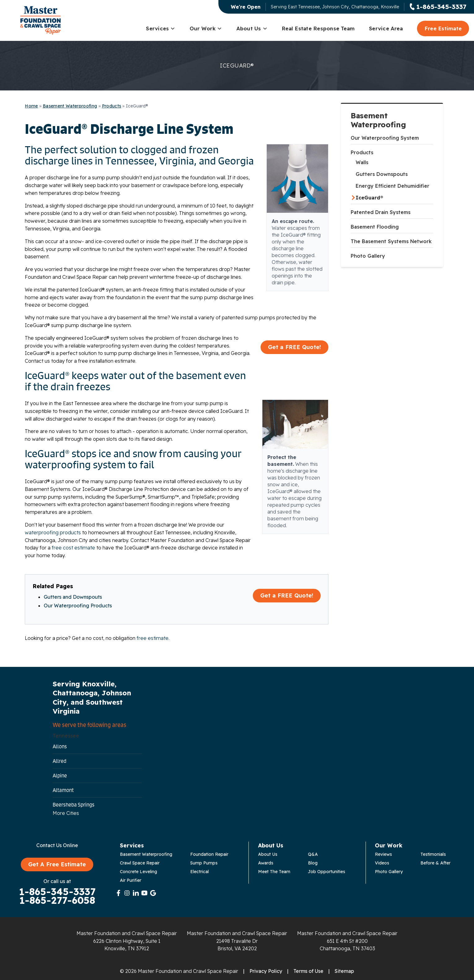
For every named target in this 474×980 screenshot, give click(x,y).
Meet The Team (274, 872)
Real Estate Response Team (318, 28)
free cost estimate (73, 548)
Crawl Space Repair (140, 863)
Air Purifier (131, 880)
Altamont (63, 790)
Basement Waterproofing (378, 120)
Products (362, 152)
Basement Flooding (375, 227)
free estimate (153, 638)
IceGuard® (369, 198)
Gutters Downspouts (382, 174)
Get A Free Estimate (57, 864)
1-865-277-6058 (57, 900)
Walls (362, 162)
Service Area (386, 28)
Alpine (60, 776)
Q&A (313, 854)
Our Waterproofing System (385, 138)
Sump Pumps (204, 863)
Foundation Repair (209, 854)
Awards (266, 863)
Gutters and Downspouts (73, 597)
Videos (382, 863)
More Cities (66, 813)
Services (161, 28)
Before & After (435, 863)
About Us (252, 28)
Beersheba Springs (74, 805)
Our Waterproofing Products (78, 606)
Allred (59, 761)
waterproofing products (53, 532)
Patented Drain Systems (381, 212)
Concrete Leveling (138, 872)
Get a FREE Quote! (294, 347)
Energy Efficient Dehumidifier (393, 186)
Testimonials (433, 854)
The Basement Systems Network (391, 241)
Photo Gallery (368, 256)
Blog (313, 863)
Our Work (206, 28)
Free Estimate (443, 28)
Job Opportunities (327, 872)
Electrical (200, 872)
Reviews (383, 854)
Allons (60, 746)
